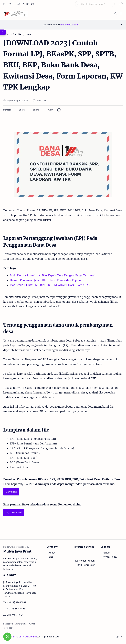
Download (11, 492)
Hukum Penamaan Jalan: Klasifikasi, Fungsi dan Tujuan (45, 280)
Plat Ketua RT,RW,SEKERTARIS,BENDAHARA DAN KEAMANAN (50, 285)
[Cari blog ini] (95, 4)
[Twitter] (32, 624)
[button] (18, 4)
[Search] (116, 14)
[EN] (10, 4)
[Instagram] (21, 624)
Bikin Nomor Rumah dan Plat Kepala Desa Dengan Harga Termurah (53, 275)
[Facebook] (8, 624)
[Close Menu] (122, 25)
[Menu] (121, 14)
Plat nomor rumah (69, 25)
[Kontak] (9, 628)
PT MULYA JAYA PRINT (25, 637)
